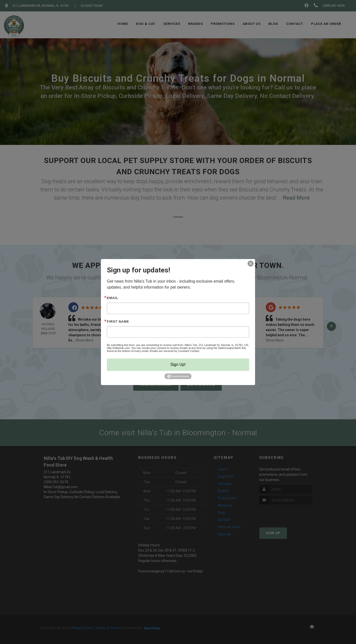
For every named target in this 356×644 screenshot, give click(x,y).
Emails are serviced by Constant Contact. (175, 351)
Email (112, 298)
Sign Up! (178, 365)
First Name (118, 322)
